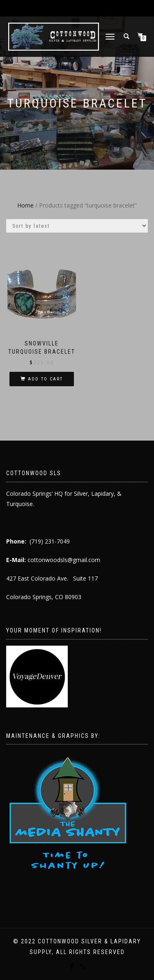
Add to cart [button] (45, 379)
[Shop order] (77, 226)
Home (25, 205)
